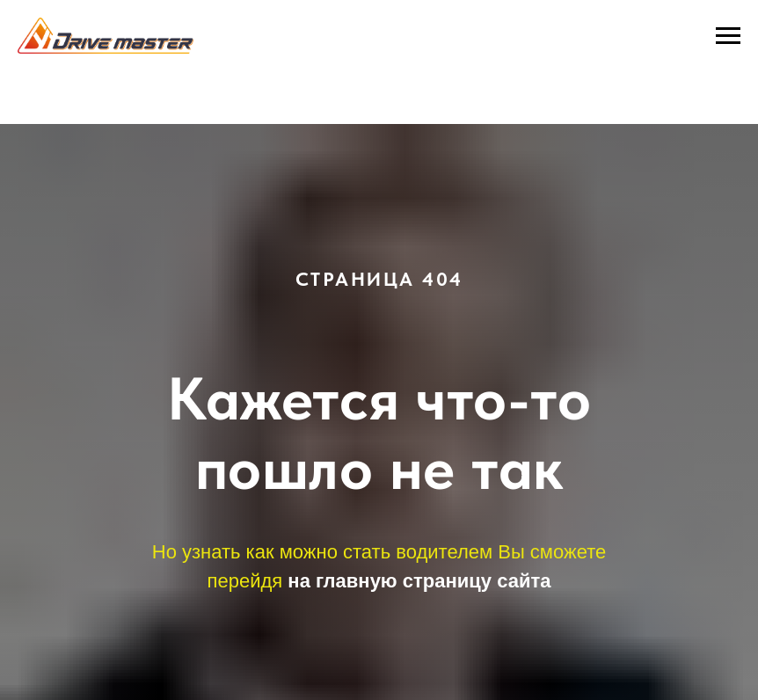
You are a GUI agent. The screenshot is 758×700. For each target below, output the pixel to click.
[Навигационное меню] (728, 36)
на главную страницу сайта (419, 581)
